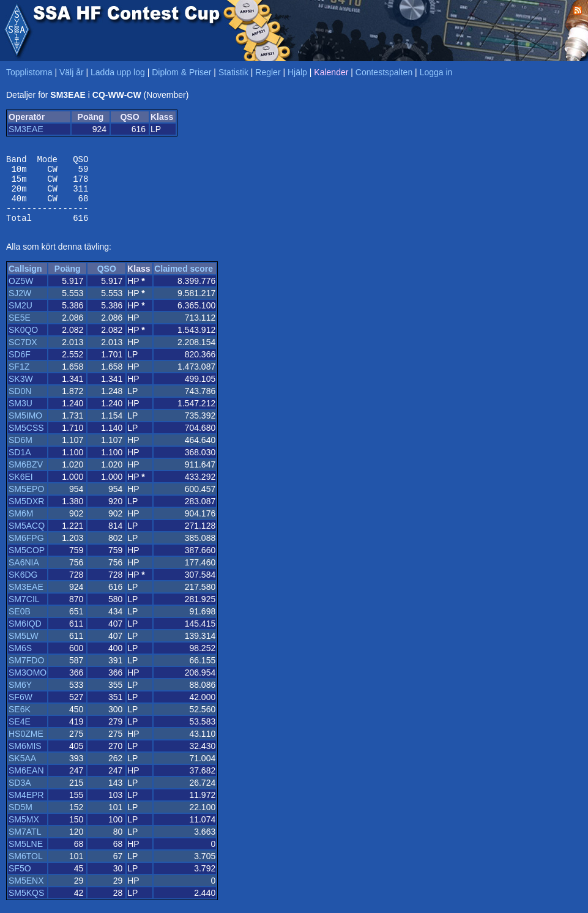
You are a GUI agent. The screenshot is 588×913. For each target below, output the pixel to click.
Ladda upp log (118, 72)
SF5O (20, 881)
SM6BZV (26, 477)
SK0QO (23, 343)
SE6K (20, 722)
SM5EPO (26, 502)
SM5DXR (26, 514)
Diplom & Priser (181, 72)
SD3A (20, 796)
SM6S (20, 661)
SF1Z (19, 379)
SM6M (21, 526)
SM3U (20, 416)
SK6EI (21, 490)
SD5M (20, 820)
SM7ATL (25, 844)
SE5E (20, 330)
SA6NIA (24, 575)
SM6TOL (26, 869)
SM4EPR (26, 808)
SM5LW (24, 649)
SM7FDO (26, 673)
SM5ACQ (27, 538)
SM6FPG (26, 551)
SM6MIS (25, 759)
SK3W (21, 392)
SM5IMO (25, 428)
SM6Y (20, 698)
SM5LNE (26, 857)
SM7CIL (24, 612)
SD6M (20, 453)
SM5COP (27, 563)
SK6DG (23, 587)
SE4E (20, 734)
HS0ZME (26, 747)
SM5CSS (26, 441)
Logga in (436, 72)
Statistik (233, 72)
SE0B (20, 624)
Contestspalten (384, 72)
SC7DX (23, 355)
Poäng (68, 281)
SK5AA (22, 771)
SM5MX (24, 832)
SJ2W (20, 306)
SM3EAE (26, 129)
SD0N (20, 404)
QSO (107, 281)
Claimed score (184, 281)
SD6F (20, 367)
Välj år (72, 72)
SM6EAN (26, 783)
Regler (268, 72)
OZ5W (21, 294)
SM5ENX (26, 893)
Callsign (25, 281)
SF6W (20, 710)
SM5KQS (26, 906)
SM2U (20, 318)
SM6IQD (25, 636)
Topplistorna (29, 72)
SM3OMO (28, 685)
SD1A (20, 465)
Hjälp (297, 72)
